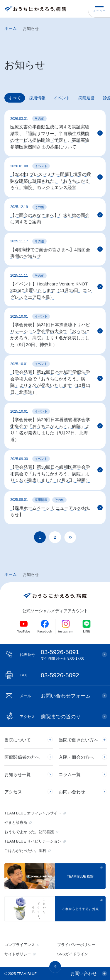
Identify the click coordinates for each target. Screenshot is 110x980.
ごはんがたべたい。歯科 (25, 851)
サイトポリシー (18, 954)
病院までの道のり (50, 717)
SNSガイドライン (73, 954)
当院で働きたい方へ (78, 740)
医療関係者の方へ (22, 757)
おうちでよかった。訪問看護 (29, 832)
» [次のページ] (75, 541)
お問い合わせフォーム (55, 696)
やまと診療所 (16, 822)
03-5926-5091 (58, 655)
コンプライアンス (20, 945)
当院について (18, 740)
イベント (62, 98)
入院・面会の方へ (76, 757)
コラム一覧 (70, 774)
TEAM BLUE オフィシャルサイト (33, 813)
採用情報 (37, 98)
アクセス (13, 792)
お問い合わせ (72, 792)
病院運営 (87, 98)
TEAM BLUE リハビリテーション (33, 841)
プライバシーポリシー (76, 945)
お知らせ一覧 (18, 774)
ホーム (11, 28)
